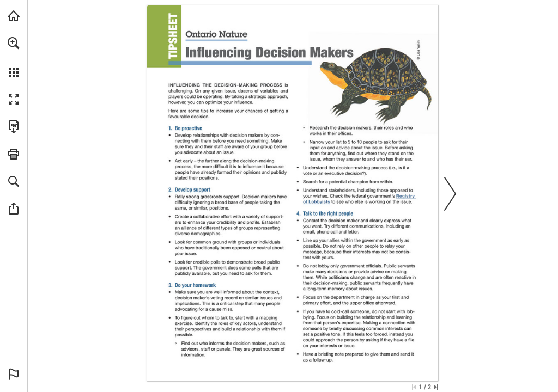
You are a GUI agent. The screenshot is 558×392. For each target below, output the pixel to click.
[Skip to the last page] (436, 387)
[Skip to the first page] (414, 387)
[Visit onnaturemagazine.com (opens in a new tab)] (14, 16)
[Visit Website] (317, 201)
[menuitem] (14, 57)
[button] (14, 43)
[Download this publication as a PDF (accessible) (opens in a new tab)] (14, 127)
